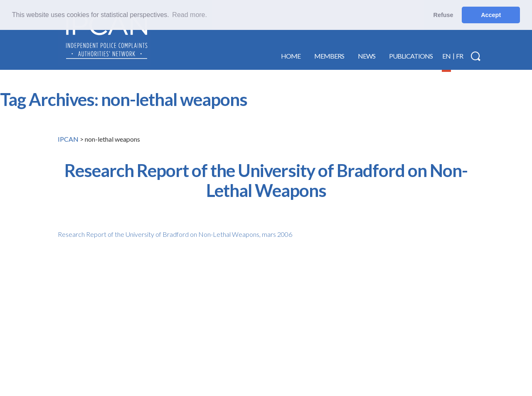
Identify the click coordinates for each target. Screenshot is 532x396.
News (367, 56)
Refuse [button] (443, 15)
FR (459, 56)
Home (291, 56)
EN (446, 56)
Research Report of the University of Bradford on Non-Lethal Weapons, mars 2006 (175, 234)
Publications (411, 56)
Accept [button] (491, 15)
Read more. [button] (190, 15)
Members (329, 56)
